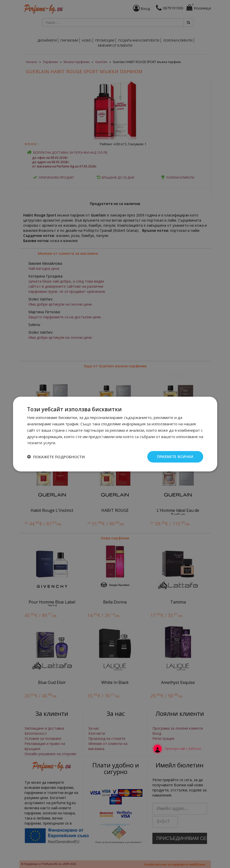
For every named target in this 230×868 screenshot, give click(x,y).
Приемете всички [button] (175, 457)
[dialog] (115, 434)
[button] (56, 457)
